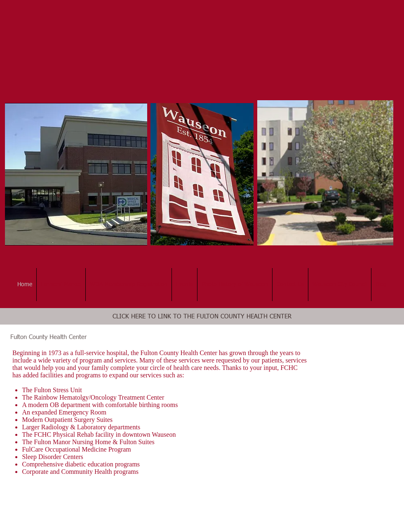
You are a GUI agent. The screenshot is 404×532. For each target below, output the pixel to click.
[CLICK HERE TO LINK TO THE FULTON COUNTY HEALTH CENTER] (202, 316)
